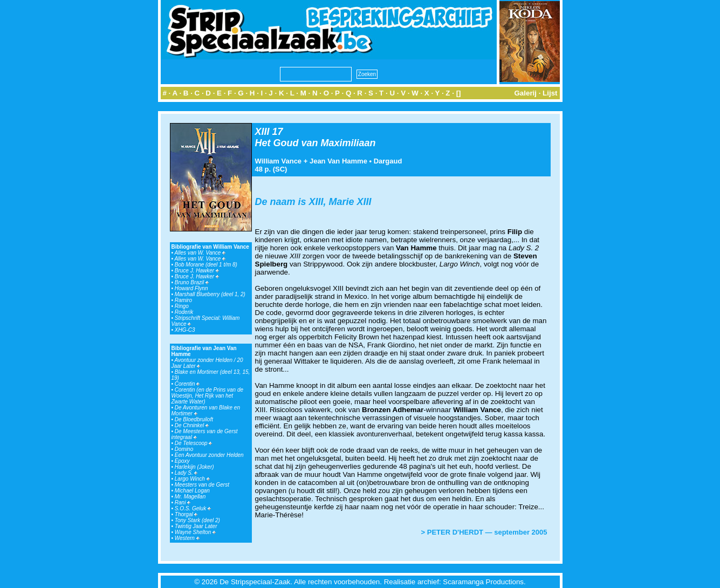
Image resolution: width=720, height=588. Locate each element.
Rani (183, 502)
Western (187, 538)
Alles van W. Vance (200, 253)
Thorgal (186, 514)
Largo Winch (192, 479)
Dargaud (388, 161)
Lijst (550, 93)
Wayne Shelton (195, 532)
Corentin (187, 384)
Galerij (525, 93)
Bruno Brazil (192, 282)
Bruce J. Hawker (197, 271)
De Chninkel (192, 425)
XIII (262, 132)
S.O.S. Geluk (193, 508)
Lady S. (186, 473)
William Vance (279, 161)
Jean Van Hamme (338, 161)
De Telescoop (194, 443)
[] (459, 93)
